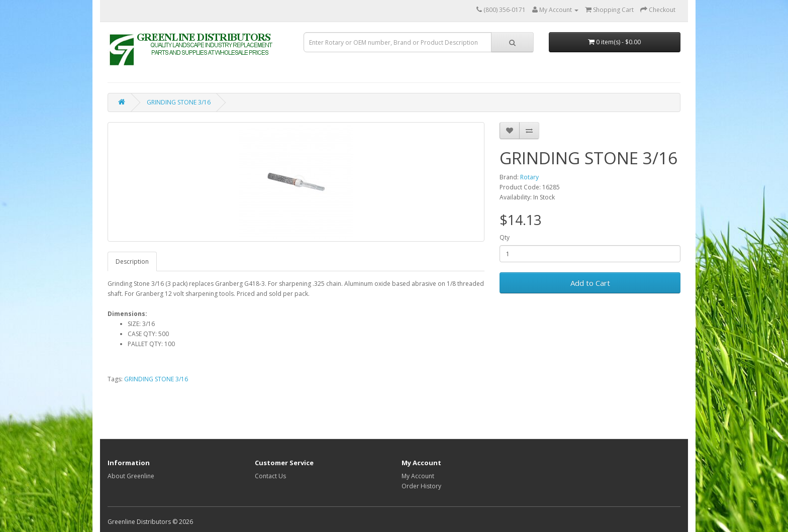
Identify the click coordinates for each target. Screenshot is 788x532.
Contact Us (270, 476)
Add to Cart (590, 283)
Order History (421, 486)
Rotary (529, 177)
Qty (505, 237)
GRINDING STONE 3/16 (179, 102)
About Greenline (131, 476)
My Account (418, 476)
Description (132, 261)
